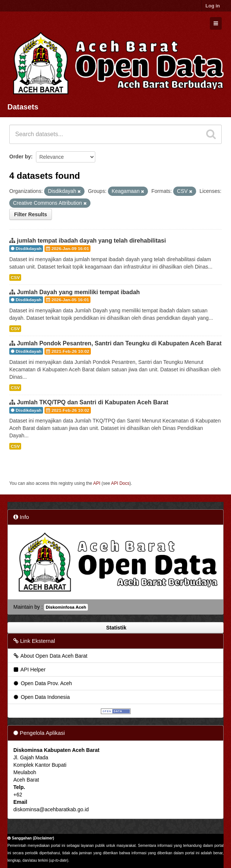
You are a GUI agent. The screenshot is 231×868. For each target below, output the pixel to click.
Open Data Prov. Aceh (42, 683)
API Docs (121, 483)
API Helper (29, 670)
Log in (213, 6)
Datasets (23, 107)
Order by (20, 157)
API (97, 483)
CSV (15, 277)
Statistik (115, 628)
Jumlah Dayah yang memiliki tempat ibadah (78, 292)
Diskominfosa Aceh (66, 607)
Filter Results (31, 214)
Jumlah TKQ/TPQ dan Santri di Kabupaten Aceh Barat (92, 402)
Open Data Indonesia (41, 697)
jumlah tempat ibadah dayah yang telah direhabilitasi (91, 241)
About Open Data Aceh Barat (50, 656)
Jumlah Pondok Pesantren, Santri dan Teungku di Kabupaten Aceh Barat (119, 343)
